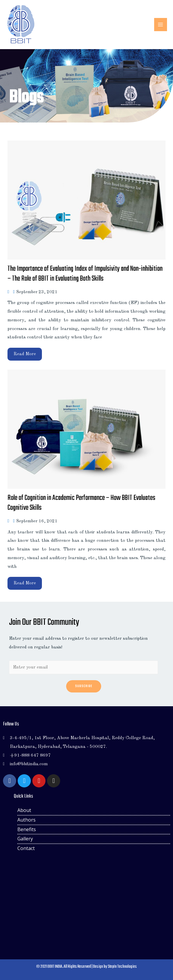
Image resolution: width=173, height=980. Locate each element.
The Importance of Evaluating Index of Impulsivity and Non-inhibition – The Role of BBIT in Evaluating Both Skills (85, 274)
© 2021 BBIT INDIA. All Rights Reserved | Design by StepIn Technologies (86, 967)
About (24, 810)
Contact (26, 848)
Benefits (27, 829)
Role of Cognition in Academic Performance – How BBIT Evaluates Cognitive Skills (81, 503)
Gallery (25, 839)
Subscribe (84, 686)
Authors (26, 820)
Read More (25, 354)
